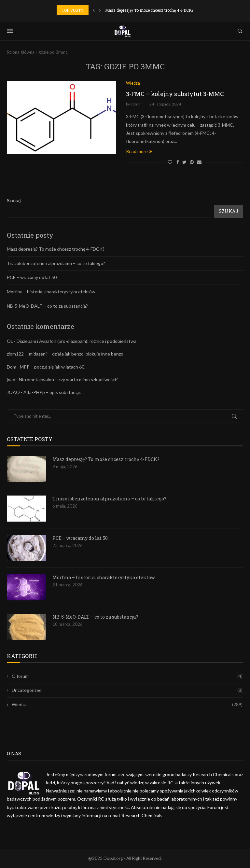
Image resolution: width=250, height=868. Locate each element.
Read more (139, 152)
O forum (127, 676)
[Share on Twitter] (184, 162)
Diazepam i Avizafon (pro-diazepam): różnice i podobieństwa (76, 341)
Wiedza (127, 705)
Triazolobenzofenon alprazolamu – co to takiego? (56, 263)
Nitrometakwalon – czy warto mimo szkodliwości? (68, 379)
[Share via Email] (199, 162)
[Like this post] (170, 162)
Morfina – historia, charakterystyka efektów (51, 292)
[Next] (100, 10)
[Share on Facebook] (178, 162)
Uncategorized (127, 691)
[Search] (240, 31)
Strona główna (21, 52)
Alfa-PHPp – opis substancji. (52, 392)
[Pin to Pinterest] (192, 162)
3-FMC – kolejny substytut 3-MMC (175, 94)
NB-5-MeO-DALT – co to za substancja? (47, 306)
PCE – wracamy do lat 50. (32, 278)
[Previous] (94, 10)
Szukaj (14, 201)
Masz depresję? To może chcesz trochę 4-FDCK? (149, 10)
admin (136, 104)
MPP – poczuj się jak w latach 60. (53, 367)
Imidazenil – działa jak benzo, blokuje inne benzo (75, 354)
